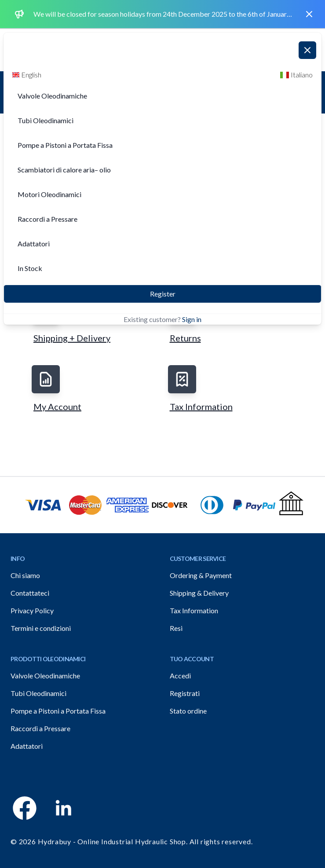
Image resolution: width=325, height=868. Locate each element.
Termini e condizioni (41, 628)
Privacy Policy (32, 610)
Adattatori (27, 746)
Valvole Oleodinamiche (45, 676)
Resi (176, 628)
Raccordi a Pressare (40, 728)
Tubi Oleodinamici (38, 693)
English (27, 75)
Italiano (296, 75)
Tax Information (201, 407)
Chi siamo (25, 575)
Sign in (192, 319)
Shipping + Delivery (72, 338)
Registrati (185, 693)
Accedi (180, 676)
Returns (185, 338)
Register (163, 294)
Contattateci (30, 593)
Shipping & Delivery (199, 593)
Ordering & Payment (201, 575)
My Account (57, 407)
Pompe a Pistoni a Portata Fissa (58, 711)
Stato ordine (188, 711)
